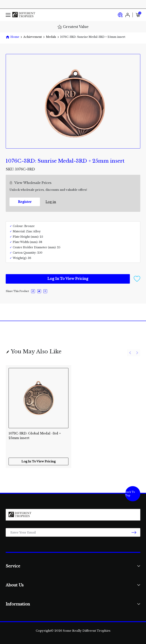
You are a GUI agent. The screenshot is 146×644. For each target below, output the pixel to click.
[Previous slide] (130, 353)
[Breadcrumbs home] (12, 37)
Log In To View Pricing (68, 279)
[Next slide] (137, 353)
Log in (51, 202)
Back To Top (130, 494)
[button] (137, 278)
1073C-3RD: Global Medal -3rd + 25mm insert (35, 436)
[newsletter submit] (134, 532)
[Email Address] (73, 532)
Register (25, 202)
